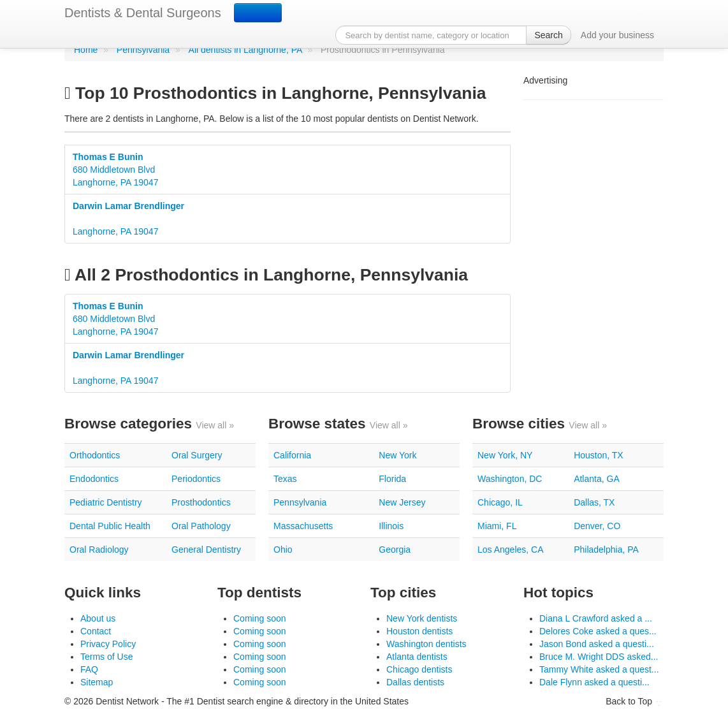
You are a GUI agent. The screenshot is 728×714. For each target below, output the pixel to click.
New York (397, 455)
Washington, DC (510, 479)
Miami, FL (497, 526)
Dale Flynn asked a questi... (594, 682)
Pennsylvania (143, 50)
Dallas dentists (415, 682)
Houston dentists (419, 631)
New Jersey (402, 502)
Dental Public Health (110, 526)
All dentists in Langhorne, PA (245, 50)
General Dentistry (206, 550)
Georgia (395, 550)
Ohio (283, 550)
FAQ (89, 669)
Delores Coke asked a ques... (598, 631)
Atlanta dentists (417, 657)
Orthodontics (95, 455)
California (292, 455)
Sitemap (97, 682)
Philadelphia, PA (606, 550)
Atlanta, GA (597, 479)
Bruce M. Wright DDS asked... (599, 657)
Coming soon (260, 618)
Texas (285, 479)
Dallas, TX (594, 502)
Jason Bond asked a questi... (597, 644)
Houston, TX (599, 455)
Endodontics (94, 479)
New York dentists (422, 618)
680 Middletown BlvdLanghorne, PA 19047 (115, 170)
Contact (96, 631)
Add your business (617, 35)
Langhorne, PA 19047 (128, 219)
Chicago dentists (419, 669)
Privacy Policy (108, 644)
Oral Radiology (99, 550)
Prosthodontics (201, 502)
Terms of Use (106, 657)
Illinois (391, 526)
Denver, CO (597, 526)
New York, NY (505, 455)
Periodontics (196, 479)
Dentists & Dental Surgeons (143, 13)
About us (98, 618)
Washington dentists (426, 644)
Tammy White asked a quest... (599, 669)
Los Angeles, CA (511, 550)
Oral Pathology (201, 526)
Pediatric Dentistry (106, 502)
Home (86, 50)
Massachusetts (303, 526)
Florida (392, 479)
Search (548, 35)
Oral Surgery (197, 455)
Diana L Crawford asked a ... (596, 618)
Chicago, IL (500, 502)
